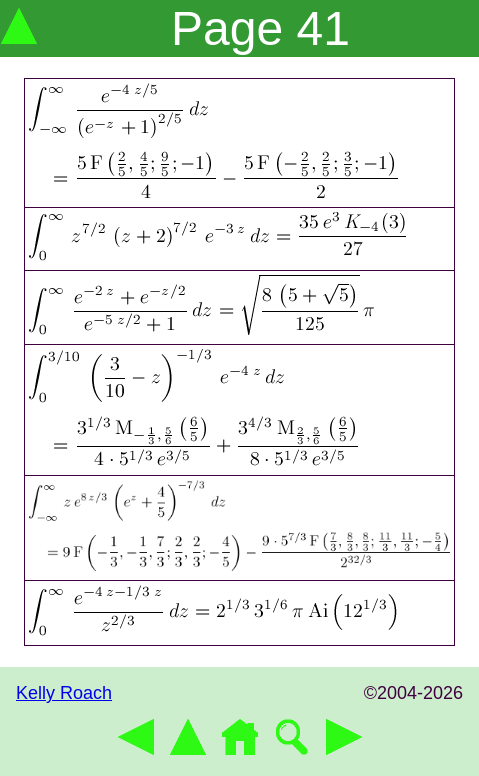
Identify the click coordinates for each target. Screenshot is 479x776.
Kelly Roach (64, 693)
